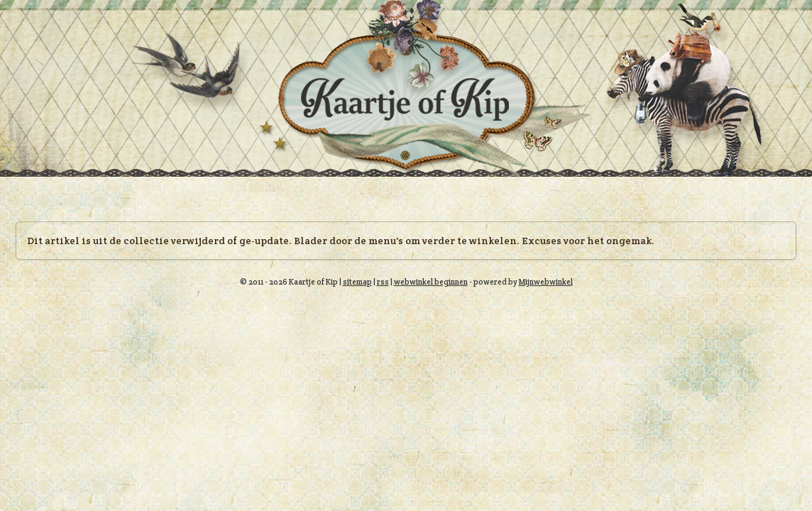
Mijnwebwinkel (546, 282)
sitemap (357, 282)
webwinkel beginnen (431, 282)
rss (383, 282)
